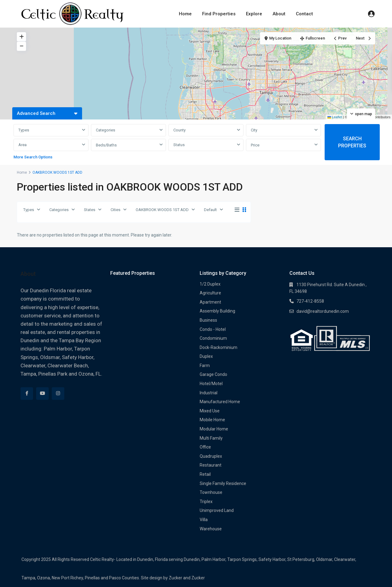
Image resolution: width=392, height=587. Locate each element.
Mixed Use (210, 411)
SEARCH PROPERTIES (352, 142)
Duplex (206, 356)
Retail (205, 474)
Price (255, 145)
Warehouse (211, 529)
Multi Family (211, 438)
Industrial (209, 393)
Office (205, 447)
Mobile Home (212, 420)
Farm (205, 365)
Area (23, 145)
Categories (106, 130)
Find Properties (219, 14)
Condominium (213, 338)
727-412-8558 (310, 301)
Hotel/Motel (211, 384)
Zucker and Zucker (187, 578)
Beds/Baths (106, 145)
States (90, 210)
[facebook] (27, 394)
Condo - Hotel (213, 329)
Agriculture (210, 293)
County (179, 130)
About (279, 14)
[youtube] (42, 394)
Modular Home (214, 429)
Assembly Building (217, 311)
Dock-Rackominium (219, 347)
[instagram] (58, 394)
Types (24, 130)
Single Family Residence (223, 483)
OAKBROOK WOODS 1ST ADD (162, 210)
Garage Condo (213, 374)
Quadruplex (211, 456)
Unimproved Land (217, 510)
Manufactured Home (220, 402)
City (254, 130)
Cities (115, 210)
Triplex (206, 502)
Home (186, 14)
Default (210, 210)
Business (208, 320)
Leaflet (335, 117)
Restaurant (211, 465)
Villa (204, 520)
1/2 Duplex (210, 284)
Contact (304, 14)
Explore (254, 14)
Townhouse (211, 492)
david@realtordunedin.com (323, 311)
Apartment (210, 302)
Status (179, 145)
